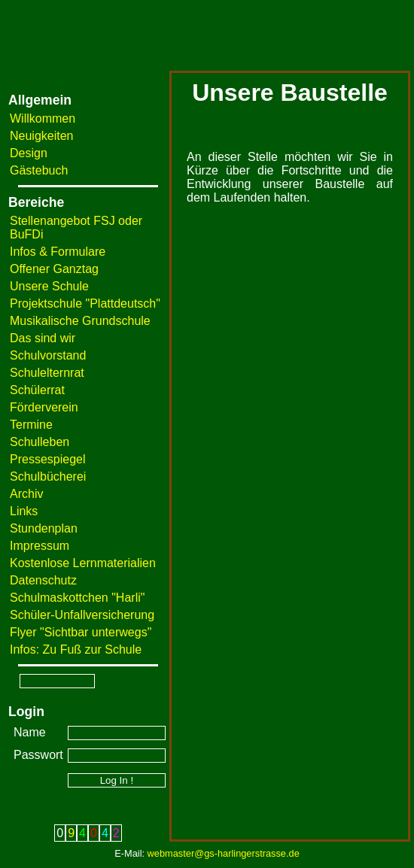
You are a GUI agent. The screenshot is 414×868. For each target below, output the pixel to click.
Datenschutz (43, 580)
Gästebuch (39, 170)
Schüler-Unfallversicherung (82, 615)
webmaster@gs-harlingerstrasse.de (224, 853)
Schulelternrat (47, 373)
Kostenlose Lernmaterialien (83, 563)
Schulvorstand (48, 355)
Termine (31, 425)
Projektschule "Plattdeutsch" (85, 303)
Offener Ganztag (54, 269)
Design (29, 153)
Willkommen (43, 118)
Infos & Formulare (58, 252)
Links (24, 511)
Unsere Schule (49, 286)
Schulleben (40, 442)
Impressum (40, 546)
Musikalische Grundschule (80, 321)
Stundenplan (44, 528)
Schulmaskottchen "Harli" (77, 598)
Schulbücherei (48, 476)
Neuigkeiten (42, 136)
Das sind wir (43, 338)
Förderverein (44, 407)
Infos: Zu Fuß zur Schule (76, 649)
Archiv (26, 494)
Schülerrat (37, 390)
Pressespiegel (48, 459)
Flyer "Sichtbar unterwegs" (81, 632)
